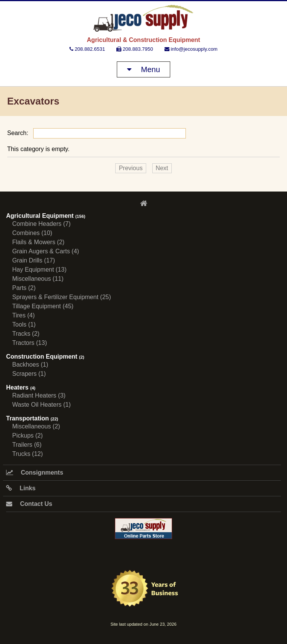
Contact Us (29, 504)
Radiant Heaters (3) (39, 395)
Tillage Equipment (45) (43, 306)
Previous (131, 168)
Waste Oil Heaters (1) (41, 405)
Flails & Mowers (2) (38, 242)
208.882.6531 (87, 49)
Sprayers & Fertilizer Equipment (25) (62, 297)
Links (21, 488)
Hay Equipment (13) (39, 270)
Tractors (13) (30, 343)
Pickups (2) (27, 436)
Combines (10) (32, 233)
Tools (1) (24, 324)
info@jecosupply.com (191, 49)
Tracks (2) (26, 334)
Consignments (35, 473)
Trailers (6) (27, 445)
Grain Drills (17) (34, 260)
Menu (144, 69)
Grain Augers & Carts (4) (46, 251)
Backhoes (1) (30, 365)
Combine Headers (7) (41, 224)
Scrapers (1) (29, 374)
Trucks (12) (27, 454)
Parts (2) (24, 288)
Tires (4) (23, 315)
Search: (97, 133)
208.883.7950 (135, 49)
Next (162, 168)
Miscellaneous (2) (36, 426)
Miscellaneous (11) (38, 279)
